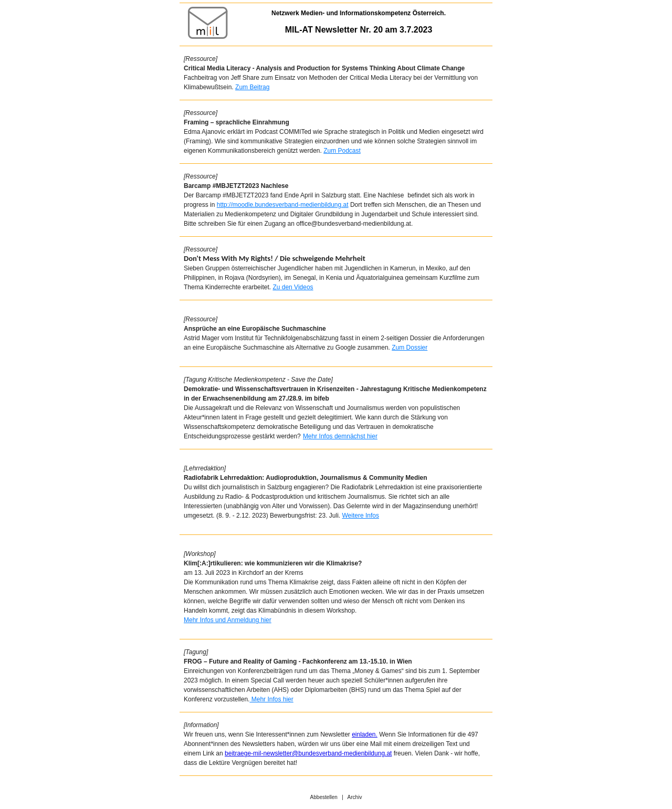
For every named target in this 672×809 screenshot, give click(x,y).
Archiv (355, 797)
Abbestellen (324, 797)
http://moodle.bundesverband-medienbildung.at (283, 205)
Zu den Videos (293, 287)
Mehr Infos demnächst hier (340, 436)
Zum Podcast (342, 151)
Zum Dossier (409, 348)
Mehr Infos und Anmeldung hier (228, 620)
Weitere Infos (360, 516)
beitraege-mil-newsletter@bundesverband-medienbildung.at (308, 753)
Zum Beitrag (252, 87)
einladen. (365, 734)
